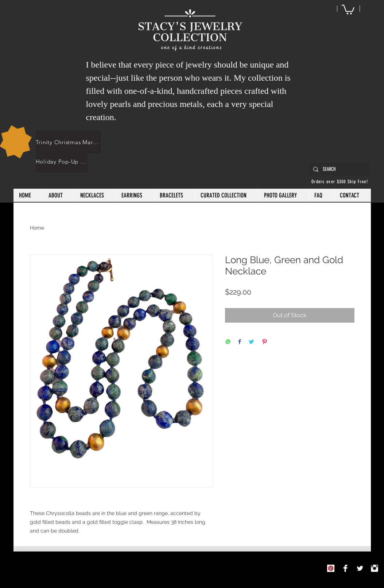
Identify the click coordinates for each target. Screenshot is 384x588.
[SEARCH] (338, 169)
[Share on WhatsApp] (228, 342)
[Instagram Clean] (375, 568)
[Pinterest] (331, 568)
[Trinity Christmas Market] (68, 142)
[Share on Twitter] (251, 342)
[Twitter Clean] (360, 568)
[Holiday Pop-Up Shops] (62, 161)
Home (37, 228)
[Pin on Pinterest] (264, 342)
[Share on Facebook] (240, 342)
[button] (348, 9)
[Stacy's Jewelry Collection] (345, 568)
